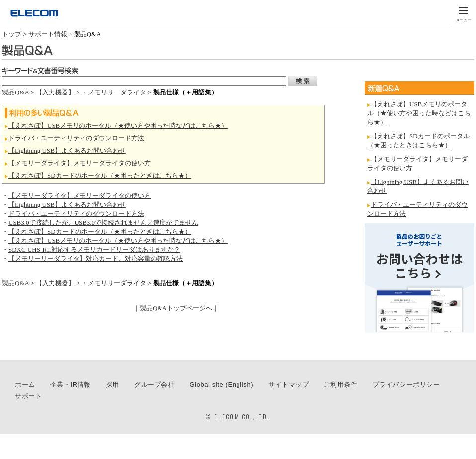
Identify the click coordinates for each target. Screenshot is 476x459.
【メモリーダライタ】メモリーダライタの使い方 (79, 163)
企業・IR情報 (71, 385)
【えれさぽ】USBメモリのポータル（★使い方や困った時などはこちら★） (118, 126)
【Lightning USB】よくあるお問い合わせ (67, 150)
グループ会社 (155, 385)
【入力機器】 (55, 92)
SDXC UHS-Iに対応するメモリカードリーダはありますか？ (94, 249)
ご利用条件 (341, 385)
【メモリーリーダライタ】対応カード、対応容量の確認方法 (96, 258)
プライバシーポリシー (406, 385)
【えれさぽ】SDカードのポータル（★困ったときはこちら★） (100, 175)
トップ (12, 34)
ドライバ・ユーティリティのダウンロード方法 (76, 138)
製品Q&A (15, 92)
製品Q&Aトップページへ (176, 308)
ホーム (25, 385)
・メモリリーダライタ (114, 92)
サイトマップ (289, 385)
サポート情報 (48, 34)
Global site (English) (222, 385)
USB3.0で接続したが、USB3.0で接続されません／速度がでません (103, 223)
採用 (113, 385)
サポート (28, 396)
